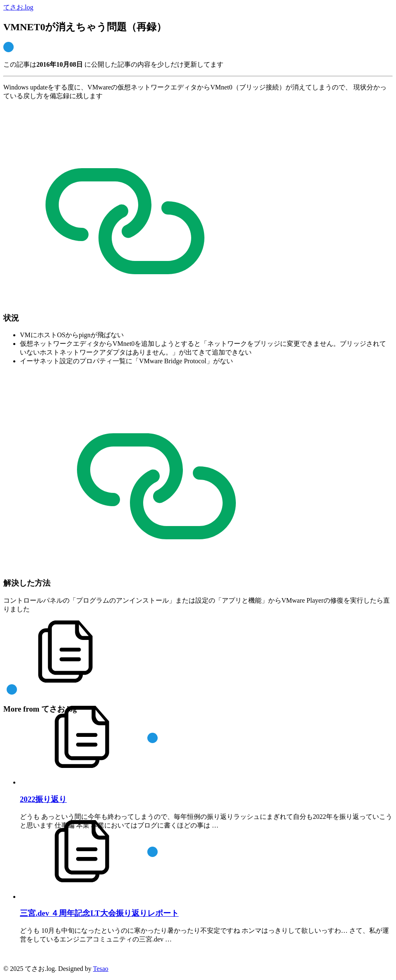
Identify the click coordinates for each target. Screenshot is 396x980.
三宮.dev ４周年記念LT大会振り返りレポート (99, 913)
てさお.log (18, 7)
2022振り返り (43, 799)
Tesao (101, 969)
